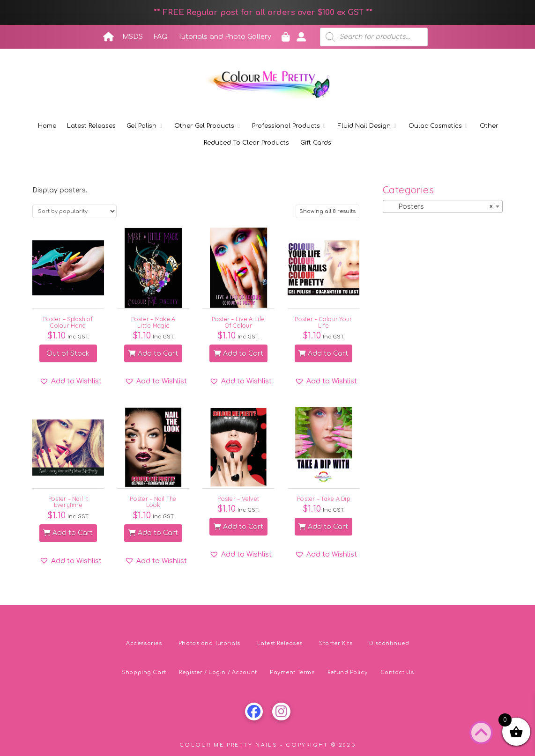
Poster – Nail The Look (153, 502)
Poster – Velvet (238, 499)
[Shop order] (74, 211)
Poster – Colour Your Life (323, 322)
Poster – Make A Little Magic (153, 322)
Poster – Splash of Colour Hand (68, 322)
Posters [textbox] (440, 207)
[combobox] (443, 206)
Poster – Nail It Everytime (68, 502)
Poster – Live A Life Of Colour (238, 322)
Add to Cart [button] (153, 354)
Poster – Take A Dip (323, 499)
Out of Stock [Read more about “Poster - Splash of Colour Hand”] (68, 354)
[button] (71, 382)
